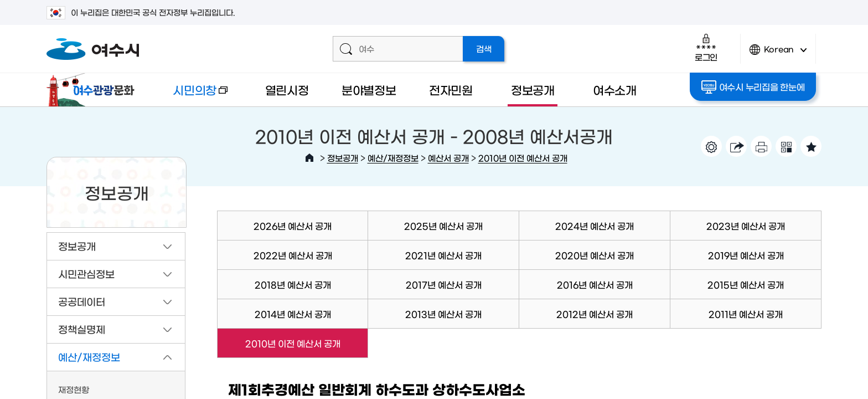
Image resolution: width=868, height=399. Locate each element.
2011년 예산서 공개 (746, 314)
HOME (309, 158)
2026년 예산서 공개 (293, 226)
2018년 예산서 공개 (293, 284)
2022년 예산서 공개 (293, 255)
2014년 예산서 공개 (293, 314)
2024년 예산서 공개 (595, 226)
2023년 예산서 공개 (746, 226)
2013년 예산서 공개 (443, 314)
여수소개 (615, 89)
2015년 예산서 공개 (746, 284)
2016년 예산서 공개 (595, 284)
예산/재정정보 (393, 158)
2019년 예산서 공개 (746, 255)
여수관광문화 (94, 90)
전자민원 (451, 89)
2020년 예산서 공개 (595, 255)
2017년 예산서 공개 (444, 284)
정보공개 (533, 89)
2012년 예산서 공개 (595, 314)
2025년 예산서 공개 (443, 226)
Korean (778, 54)
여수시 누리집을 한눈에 (753, 87)
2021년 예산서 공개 (443, 255)
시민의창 (191, 95)
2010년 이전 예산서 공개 (523, 158)
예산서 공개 (448, 158)
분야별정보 (369, 89)
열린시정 (287, 89)
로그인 (706, 47)
